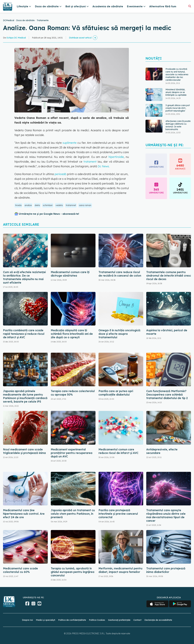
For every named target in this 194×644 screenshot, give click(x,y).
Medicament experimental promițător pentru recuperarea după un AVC (72, 453)
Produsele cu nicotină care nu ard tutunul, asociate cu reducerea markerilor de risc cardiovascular (177, 74)
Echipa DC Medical (16, 38)
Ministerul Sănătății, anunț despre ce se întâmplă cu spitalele (176, 92)
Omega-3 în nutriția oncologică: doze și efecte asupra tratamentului (120, 334)
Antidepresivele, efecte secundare (162, 451)
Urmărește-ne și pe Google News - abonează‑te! (49, 214)
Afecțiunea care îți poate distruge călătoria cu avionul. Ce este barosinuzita (178, 125)
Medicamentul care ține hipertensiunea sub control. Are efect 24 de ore (24, 514)
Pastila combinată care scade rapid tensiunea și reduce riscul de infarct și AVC (24, 334)
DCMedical (9, 20)
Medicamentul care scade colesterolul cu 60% (20, 570)
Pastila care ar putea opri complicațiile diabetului (116, 393)
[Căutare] (190, 6)
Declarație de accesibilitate (158, 620)
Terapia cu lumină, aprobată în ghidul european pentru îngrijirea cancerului (73, 572)
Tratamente (43, 20)
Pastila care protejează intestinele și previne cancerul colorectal (118, 514)
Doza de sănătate (25, 20)
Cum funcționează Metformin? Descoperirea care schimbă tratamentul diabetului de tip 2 (167, 395)
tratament (91, 162)
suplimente (69, 143)
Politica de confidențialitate (72, 620)
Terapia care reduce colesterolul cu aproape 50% (73, 393)
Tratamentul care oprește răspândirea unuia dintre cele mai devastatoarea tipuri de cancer (166, 515)
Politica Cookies (97, 620)
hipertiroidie (116, 157)
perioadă (60, 174)
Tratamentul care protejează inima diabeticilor (166, 570)
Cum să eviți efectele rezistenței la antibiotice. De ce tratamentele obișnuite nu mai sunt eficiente (24, 277)
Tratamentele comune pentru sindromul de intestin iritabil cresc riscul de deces (169, 276)
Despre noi (27, 620)
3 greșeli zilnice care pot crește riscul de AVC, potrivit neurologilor (178, 108)
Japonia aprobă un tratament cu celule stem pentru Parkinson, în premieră (73, 514)
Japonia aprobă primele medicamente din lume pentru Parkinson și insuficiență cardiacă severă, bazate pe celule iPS (25, 396)
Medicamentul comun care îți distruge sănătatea (70, 274)
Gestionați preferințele (119, 620)
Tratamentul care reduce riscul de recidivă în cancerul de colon (120, 274)
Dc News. (103, 166)
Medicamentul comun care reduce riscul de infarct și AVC (118, 451)
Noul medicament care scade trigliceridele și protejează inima (24, 451)
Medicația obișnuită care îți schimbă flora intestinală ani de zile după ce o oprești (72, 334)
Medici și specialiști (46, 620)
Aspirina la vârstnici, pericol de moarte (167, 332)
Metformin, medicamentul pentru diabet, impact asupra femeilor (120, 570)
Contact (137, 620)
